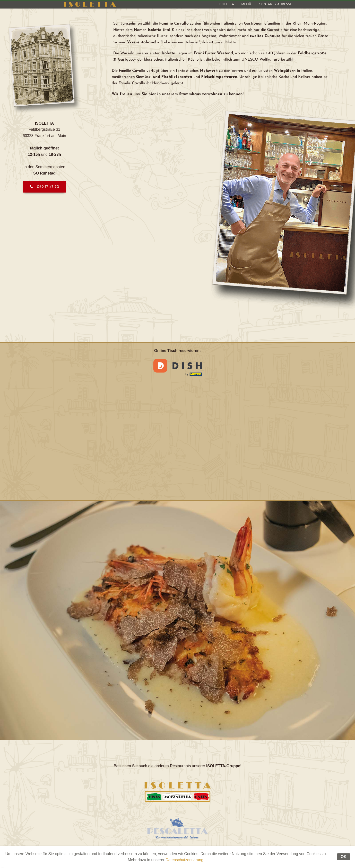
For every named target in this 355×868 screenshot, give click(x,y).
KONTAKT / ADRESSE (275, 4)
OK (344, 857)
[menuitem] (226, 4)
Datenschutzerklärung (184, 860)
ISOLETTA (226, 4)
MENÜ (246, 4)
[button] (44, 187)
